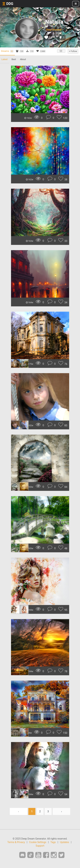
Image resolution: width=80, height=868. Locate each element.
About (23, 59)
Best (14, 59)
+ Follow (73, 51)
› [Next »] (61, 811)
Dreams (7, 51)
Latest (4, 59)
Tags (53, 842)
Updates (65, 842)
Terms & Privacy (16, 842)
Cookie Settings (38, 842)
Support (40, 846)
